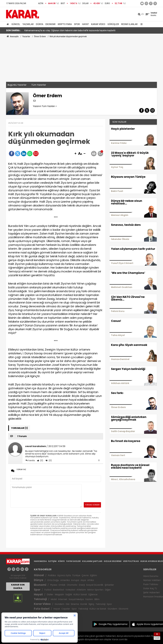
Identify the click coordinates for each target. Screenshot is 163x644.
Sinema (75, 604)
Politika (52, 575)
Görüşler (113, 24)
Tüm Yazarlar (39, 85)
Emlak (62, 585)
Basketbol (58, 590)
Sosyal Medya (76, 599)
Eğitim (93, 575)
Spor (77, 24)
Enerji (82, 585)
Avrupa (75, 580)
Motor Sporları (95, 590)
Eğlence (93, 594)
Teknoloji (40, 599)
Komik (84, 604)
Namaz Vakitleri (152, 580)
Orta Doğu (53, 580)
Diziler (50, 594)
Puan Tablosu (151, 584)
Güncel (16, 24)
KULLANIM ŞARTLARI (92, 561)
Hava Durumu (151, 576)
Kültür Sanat (80, 594)
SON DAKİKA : (13, 30)
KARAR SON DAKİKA (18, 586)
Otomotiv (72, 585)
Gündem (59, 604)
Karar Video (98, 24)
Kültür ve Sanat (98, 609)
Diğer (108, 590)
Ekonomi (50, 24)
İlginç (91, 604)
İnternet (63, 599)
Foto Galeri (42, 609)
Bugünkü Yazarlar (17, 85)
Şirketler (109, 585)
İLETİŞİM (52, 561)
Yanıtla (31, 460)
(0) (41, 460)
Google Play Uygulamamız (113, 624)
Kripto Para (65, 24)
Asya (83, 580)
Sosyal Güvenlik (95, 585)
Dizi (68, 604)
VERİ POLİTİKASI (131, 561)
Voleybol (70, 590)
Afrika (91, 580)
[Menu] (141, 24)
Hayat (85, 24)
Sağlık (69, 594)
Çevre (85, 575)
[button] (75, 154)
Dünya (40, 24)
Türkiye (76, 575)
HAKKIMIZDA (40, 561)
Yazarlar (28, 24)
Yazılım (89, 599)
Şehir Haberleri (151, 592)
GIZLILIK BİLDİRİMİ (113, 561)
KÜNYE (61, 561)
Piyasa (54, 585)
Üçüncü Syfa (64, 575)
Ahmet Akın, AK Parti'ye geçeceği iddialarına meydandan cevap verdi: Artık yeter (63, 30)
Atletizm (81, 590)
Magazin (59, 594)
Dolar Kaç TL (150, 588)
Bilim (97, 599)
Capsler (66, 609)
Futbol (48, 590)
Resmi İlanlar (129, 24)
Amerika (65, 580)
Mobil (54, 599)
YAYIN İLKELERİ (73, 561)
